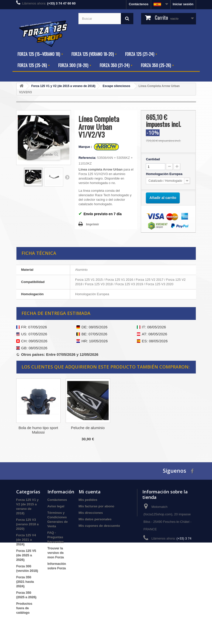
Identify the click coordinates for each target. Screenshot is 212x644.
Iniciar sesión (183, 4)
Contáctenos (139, 4)
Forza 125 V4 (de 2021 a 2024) (26, 540)
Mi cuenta (90, 492)
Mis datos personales (95, 519)
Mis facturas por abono (97, 506)
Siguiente (67, 177)
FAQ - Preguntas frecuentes (56, 537)
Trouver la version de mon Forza (56, 553)
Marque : (86, 147)
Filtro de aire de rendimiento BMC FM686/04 (88, 432)
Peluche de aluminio (187, 428)
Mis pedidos (88, 500)
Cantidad (153, 159)
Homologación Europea (165, 174)
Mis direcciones (91, 513)
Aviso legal (56, 506)
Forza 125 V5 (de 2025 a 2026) (26, 555)
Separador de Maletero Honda (38, 430)
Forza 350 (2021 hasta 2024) (25, 582)
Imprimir (92, 224)
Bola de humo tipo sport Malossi (137, 430)
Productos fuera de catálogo (24, 608)
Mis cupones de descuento (99, 526)
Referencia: (87, 158)
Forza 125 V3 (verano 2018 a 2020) (27, 524)
